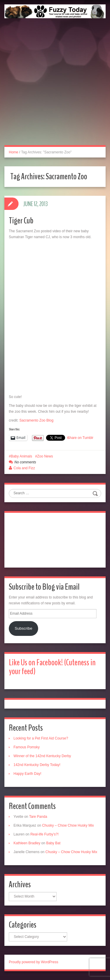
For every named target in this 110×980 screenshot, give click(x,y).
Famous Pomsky (27, 747)
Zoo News (45, 456)
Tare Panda (38, 817)
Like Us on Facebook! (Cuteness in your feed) (52, 667)
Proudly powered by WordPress (34, 962)
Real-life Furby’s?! (44, 834)
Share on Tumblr (81, 438)
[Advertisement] (55, 88)
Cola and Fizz (24, 468)
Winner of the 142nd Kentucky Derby (42, 756)
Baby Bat (53, 843)
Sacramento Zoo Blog (36, 420)
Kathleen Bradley (27, 843)
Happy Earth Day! (27, 774)
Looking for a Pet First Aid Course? (41, 738)
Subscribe (23, 628)
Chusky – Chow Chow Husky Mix (68, 825)
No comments (25, 462)
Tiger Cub (21, 221)
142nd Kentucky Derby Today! (37, 765)
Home (13, 152)
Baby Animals (22, 456)
